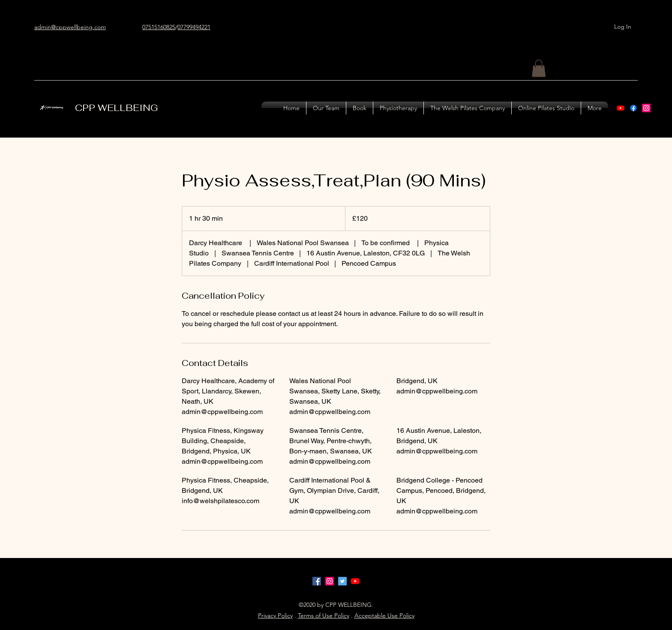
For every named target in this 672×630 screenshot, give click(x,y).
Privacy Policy (275, 615)
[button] (539, 68)
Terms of (310, 615)
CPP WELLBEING (117, 108)
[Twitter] (342, 581)
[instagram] (646, 108)
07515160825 (159, 27)
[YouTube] (355, 581)
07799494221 (194, 27)
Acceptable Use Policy (384, 615)
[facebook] (317, 581)
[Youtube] (621, 108)
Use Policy (336, 615)
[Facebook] (633, 108)
